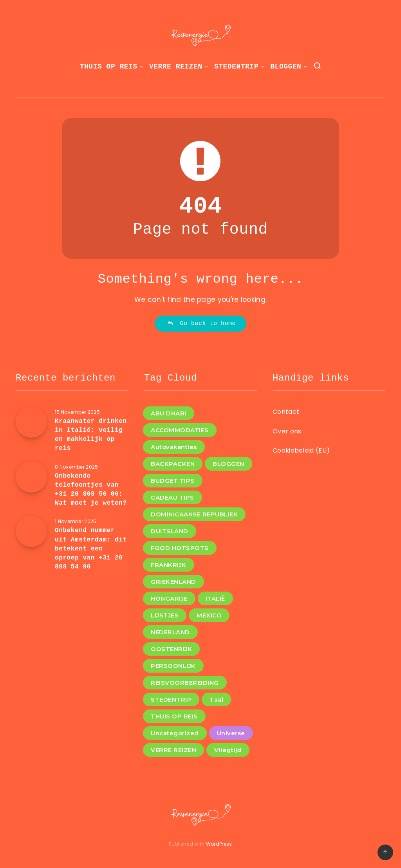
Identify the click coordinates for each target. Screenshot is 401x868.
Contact (286, 412)
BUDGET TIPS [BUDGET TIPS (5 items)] (173, 481)
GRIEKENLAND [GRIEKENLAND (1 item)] (173, 582)
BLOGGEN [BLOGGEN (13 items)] (228, 464)
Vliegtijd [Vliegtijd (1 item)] (228, 750)
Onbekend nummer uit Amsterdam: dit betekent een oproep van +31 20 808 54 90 (91, 549)
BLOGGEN (286, 67)
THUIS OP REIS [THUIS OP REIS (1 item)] (174, 716)
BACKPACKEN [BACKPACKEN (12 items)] (173, 464)
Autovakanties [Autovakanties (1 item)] (174, 447)
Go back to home (201, 324)
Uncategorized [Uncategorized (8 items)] (175, 733)
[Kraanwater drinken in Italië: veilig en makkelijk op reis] (31, 422)
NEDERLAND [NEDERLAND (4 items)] (170, 632)
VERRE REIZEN (176, 67)
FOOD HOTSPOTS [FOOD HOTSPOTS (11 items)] (180, 548)
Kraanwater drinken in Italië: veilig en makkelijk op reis (91, 435)
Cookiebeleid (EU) (301, 450)
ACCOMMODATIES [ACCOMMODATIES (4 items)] (180, 430)
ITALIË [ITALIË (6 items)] (215, 598)
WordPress (219, 844)
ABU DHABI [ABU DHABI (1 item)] (169, 413)
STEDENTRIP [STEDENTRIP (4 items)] (171, 699)
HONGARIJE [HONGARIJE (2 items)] (169, 598)
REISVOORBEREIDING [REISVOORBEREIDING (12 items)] (185, 683)
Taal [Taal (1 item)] (216, 699)
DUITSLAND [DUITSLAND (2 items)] (170, 531)
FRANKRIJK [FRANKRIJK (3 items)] (169, 565)
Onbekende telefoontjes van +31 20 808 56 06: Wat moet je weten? (91, 490)
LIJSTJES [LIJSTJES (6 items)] (165, 615)
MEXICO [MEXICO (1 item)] (209, 615)
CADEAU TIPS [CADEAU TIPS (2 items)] (173, 497)
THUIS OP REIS (109, 67)
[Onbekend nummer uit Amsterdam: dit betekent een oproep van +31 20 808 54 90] (31, 531)
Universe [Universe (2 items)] (231, 733)
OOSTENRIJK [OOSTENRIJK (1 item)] (171, 649)
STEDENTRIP (236, 67)
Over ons (287, 431)
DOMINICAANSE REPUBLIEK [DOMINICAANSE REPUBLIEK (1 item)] (194, 514)
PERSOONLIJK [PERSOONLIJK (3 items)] (173, 666)
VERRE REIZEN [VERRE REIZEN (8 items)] (173, 750)
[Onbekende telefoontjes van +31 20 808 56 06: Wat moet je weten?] (31, 477)
